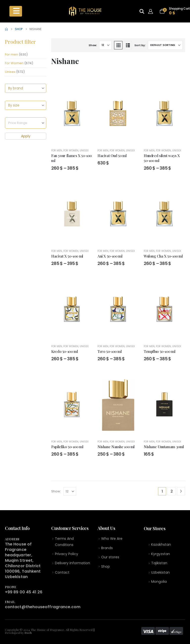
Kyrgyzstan (161, 555)
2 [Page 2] (172, 491)
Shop (106, 567)
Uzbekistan (160, 574)
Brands (107, 548)
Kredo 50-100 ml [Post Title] (64, 351)
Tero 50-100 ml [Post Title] (110, 351)
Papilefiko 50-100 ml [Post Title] (67, 447)
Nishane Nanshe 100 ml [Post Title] (116, 447)
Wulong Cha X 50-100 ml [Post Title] (163, 256)
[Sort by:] (165, 45)
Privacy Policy (67, 555)
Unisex (10, 72)
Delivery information (72, 564)
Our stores (110, 558)
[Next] (181, 491)
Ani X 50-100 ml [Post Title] (110, 256)
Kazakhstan (161, 545)
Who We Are (112, 539)
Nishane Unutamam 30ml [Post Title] (164, 447)
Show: (93, 45)
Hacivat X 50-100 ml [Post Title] (67, 256)
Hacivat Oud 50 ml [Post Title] (112, 156)
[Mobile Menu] (16, 11)
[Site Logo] (85, 11)
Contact (62, 574)
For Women (14, 63)
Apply (26, 136)
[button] (118, 45)
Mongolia (159, 583)
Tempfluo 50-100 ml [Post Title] (159, 351)
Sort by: (140, 45)
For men (12, 54)
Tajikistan (159, 564)
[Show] (105, 45)
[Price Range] (26, 123)
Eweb (28, 633)
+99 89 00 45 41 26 (24, 592)
